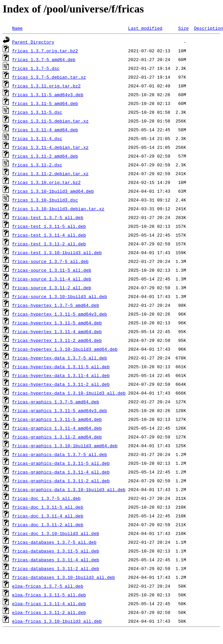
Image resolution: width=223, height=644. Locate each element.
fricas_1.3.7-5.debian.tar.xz (49, 77)
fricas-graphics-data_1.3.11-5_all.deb (61, 463)
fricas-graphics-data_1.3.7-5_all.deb (60, 454)
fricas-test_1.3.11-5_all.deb (49, 226)
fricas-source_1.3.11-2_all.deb (52, 288)
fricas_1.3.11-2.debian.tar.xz (50, 173)
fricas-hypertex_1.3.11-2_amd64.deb (57, 340)
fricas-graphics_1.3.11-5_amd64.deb (57, 419)
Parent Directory (33, 42)
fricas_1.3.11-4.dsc (37, 138)
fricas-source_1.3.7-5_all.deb (50, 261)
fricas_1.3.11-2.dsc (37, 165)
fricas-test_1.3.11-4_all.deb (49, 235)
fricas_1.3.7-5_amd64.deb (44, 59)
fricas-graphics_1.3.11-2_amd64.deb (57, 437)
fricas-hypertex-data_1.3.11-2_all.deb (61, 384)
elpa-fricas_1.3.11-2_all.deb (49, 612)
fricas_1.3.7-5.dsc (36, 68)
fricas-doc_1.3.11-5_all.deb (48, 507)
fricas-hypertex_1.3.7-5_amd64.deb (56, 305)
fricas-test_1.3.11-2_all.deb (49, 244)
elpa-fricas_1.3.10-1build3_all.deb (57, 621)
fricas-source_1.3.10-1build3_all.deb (60, 296)
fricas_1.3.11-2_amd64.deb (45, 156)
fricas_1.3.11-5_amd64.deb (45, 103)
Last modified (145, 28)
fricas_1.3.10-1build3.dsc (45, 200)
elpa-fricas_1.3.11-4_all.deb (49, 603)
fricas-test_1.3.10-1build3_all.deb (57, 252)
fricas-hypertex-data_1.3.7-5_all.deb (60, 358)
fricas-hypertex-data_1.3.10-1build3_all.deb (69, 393)
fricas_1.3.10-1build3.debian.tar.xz (58, 209)
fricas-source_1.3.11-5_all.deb (52, 270)
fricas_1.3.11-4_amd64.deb (45, 130)
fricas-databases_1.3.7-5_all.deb (54, 542)
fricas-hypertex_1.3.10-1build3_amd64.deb (65, 349)
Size (183, 28)
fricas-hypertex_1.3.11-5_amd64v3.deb (60, 314)
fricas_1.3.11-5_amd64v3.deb (48, 95)
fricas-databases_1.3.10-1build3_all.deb (64, 577)
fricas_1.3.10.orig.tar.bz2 (46, 182)
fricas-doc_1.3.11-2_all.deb (48, 525)
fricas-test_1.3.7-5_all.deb (48, 217)
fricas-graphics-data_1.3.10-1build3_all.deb (69, 489)
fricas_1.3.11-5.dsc (37, 112)
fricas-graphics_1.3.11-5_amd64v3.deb (60, 410)
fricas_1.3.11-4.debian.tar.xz (50, 147)
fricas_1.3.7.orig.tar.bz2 (45, 51)
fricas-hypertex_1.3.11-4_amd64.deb (57, 331)
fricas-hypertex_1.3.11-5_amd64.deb (57, 323)
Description (208, 28)
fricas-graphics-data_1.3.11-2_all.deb (61, 481)
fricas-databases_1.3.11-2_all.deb (56, 568)
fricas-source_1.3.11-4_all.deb (52, 279)
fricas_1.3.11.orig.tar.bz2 (46, 86)
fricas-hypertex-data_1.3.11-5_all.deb (61, 367)
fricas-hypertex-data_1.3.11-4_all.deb (61, 375)
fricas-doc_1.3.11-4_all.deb (48, 516)
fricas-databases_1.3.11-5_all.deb (56, 551)
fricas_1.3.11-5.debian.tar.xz (50, 121)
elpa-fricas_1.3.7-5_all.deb (48, 586)
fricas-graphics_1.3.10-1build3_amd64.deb (65, 446)
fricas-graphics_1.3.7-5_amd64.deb (56, 402)
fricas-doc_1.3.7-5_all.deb (46, 498)
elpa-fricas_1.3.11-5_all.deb (49, 595)
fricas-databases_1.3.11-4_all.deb (56, 560)
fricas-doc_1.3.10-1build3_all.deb (56, 533)
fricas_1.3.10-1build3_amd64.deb (53, 191)
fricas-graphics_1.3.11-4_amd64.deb (57, 428)
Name (17, 28)
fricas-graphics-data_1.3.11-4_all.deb (61, 472)
